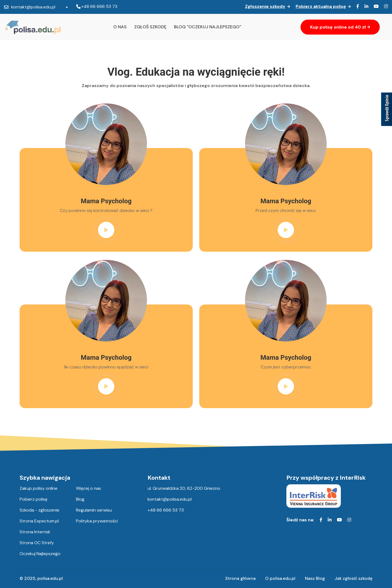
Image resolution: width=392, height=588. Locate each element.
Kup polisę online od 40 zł (340, 27)
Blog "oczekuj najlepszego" (208, 27)
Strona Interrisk (35, 532)
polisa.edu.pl (50, 578)
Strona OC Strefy (37, 543)
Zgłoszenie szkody (268, 6)
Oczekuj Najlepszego (40, 554)
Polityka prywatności (97, 521)
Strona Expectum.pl (39, 521)
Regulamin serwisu (94, 510)
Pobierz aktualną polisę (323, 6)
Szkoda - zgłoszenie (39, 510)
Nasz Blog (315, 578)
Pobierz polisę (33, 499)
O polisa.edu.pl (280, 578)
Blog (80, 499)
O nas (120, 27)
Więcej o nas (88, 488)
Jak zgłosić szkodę (353, 578)
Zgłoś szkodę (150, 27)
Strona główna (240, 578)
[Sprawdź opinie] (387, 110)
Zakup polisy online (39, 488)
